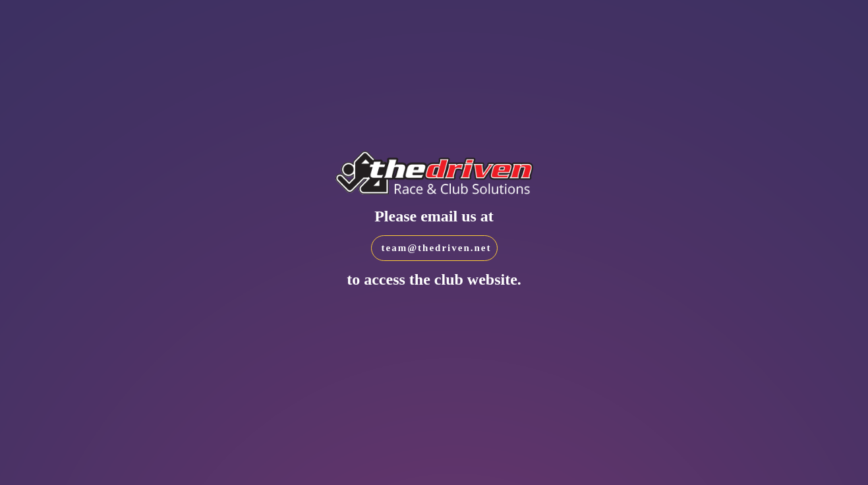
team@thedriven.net (437, 248)
